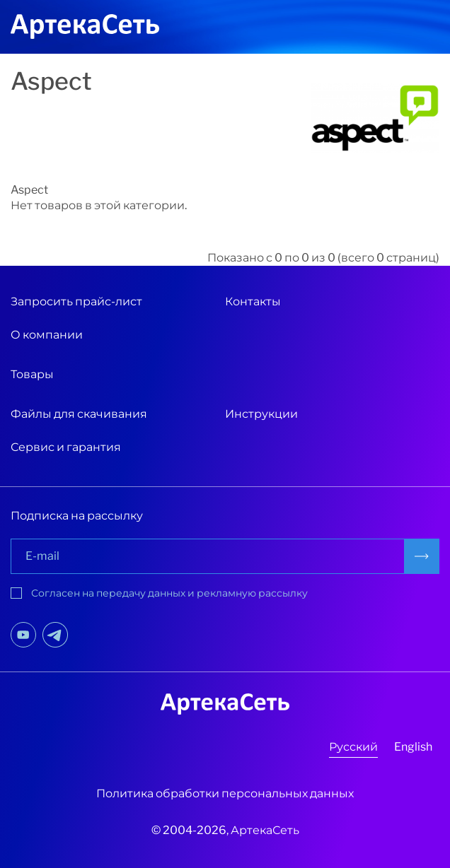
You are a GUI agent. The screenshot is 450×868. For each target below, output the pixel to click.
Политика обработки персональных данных (225, 793)
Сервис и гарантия (66, 447)
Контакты (253, 301)
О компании (47, 335)
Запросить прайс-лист (76, 301)
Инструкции (261, 414)
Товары (32, 374)
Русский (353, 747)
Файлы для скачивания (79, 414)
